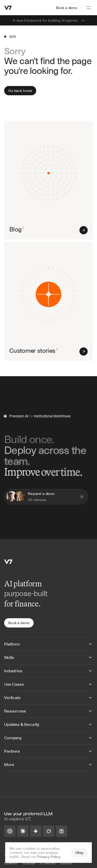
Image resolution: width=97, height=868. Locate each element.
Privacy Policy (49, 857)
